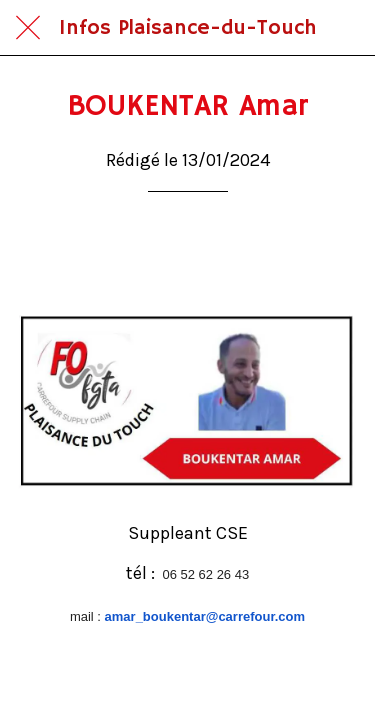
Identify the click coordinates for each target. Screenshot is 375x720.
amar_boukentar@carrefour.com (205, 616)
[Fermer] (28, 28)
